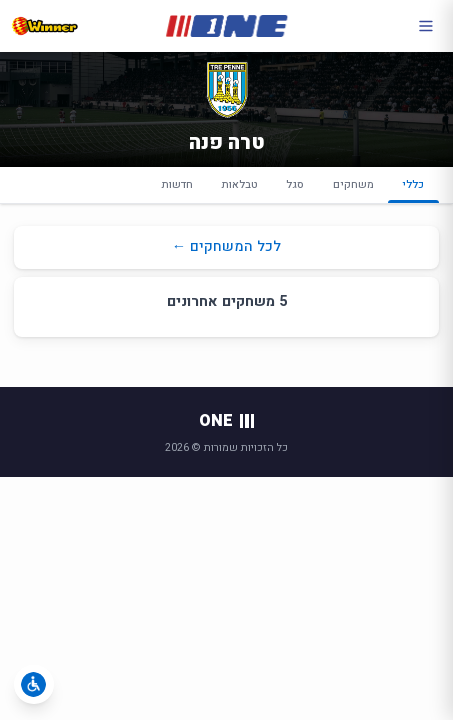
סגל (295, 185)
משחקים (353, 185)
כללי (413, 190)
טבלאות (240, 185)
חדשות (177, 185)
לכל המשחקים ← (226, 246)
